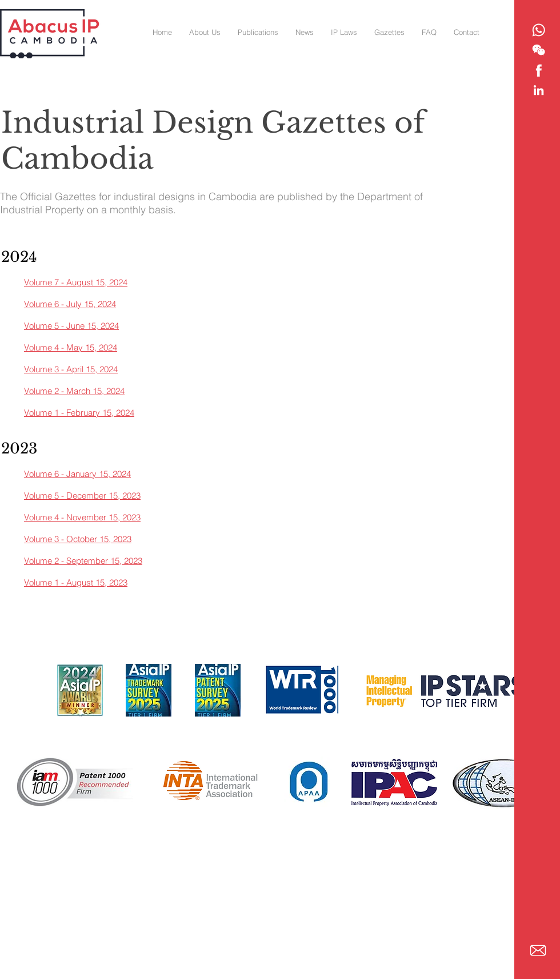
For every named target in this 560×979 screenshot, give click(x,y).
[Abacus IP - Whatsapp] (539, 30)
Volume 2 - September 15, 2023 (83, 561)
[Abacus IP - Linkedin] (539, 90)
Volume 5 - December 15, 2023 (82, 496)
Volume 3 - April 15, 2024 (71, 369)
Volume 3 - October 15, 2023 (78, 539)
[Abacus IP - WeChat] (539, 50)
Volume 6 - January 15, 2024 (77, 474)
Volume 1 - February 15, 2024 (79, 413)
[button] (389, 32)
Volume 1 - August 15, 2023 (76, 582)
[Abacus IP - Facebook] (539, 70)
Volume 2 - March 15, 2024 (74, 391)
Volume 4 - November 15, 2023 (82, 517)
